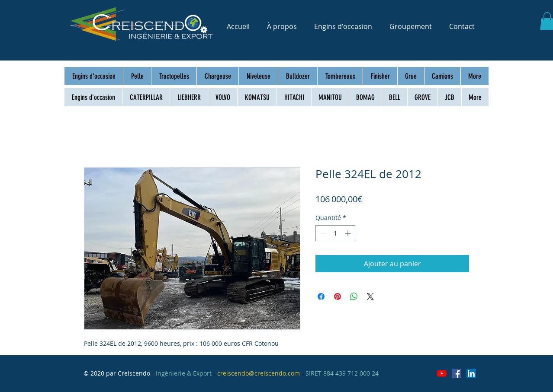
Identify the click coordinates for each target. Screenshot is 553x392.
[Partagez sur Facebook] (321, 296)
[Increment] (349, 233)
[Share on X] (370, 296)
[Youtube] (442, 373)
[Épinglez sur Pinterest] (338, 296)
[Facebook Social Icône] (457, 373)
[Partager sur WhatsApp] (354, 296)
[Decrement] (322, 233)
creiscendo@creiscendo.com (259, 373)
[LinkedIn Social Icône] (471, 373)
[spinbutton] (335, 233)
